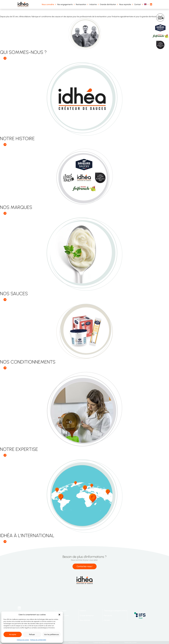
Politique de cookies (23, 640)
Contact (138, 4)
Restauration (81, 4)
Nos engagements (65, 4)
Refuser (32, 634)
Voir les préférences (51, 634)
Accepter (13, 634)
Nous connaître (48, 4)
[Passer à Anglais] (146, 4)
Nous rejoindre (125, 4)
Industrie (93, 4)
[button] (59, 615)
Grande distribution (108, 4)
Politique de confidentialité (38, 640)
